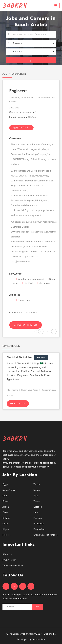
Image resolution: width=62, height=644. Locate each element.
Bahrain (6, 518)
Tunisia (37, 484)
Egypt (5, 484)
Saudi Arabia (9, 490)
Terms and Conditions (13, 566)
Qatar (5, 512)
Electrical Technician (19, 357)
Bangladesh (39, 529)
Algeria (6, 529)
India (36, 512)
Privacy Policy (9, 560)
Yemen (37, 501)
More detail (18, 403)
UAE (5, 496)
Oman (5, 524)
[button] (56, 6)
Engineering (12, 390)
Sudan (37, 490)
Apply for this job (21, 128)
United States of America (46, 535)
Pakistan (38, 518)
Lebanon (38, 507)
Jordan (6, 507)
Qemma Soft (38, 639)
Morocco (7, 535)
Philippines (39, 524)
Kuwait (6, 501)
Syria (36, 496)
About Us (7, 554)
